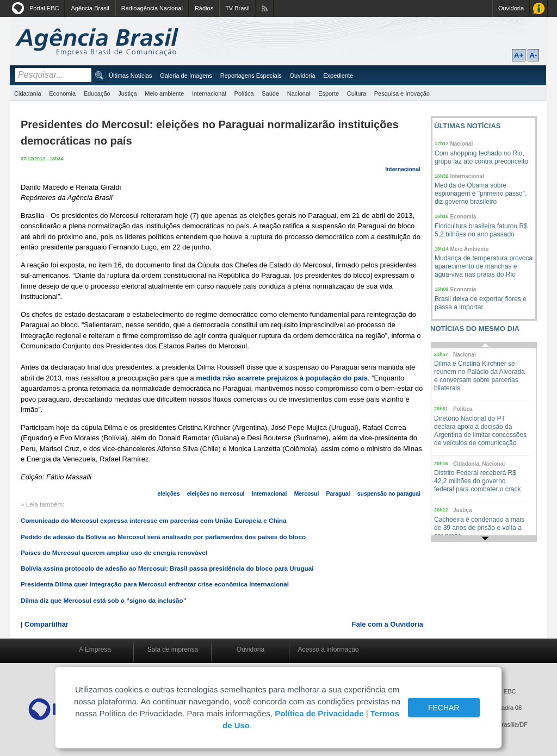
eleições (169, 494)
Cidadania (28, 93)
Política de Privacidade (319, 713)
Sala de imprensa (173, 649)
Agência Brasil (90, 8)
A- (534, 55)
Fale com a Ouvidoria (388, 624)
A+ (519, 55)
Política (244, 93)
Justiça (127, 93)
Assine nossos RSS (265, 8)
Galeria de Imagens (186, 76)
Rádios (204, 8)
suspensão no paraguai (389, 494)
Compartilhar (47, 624)
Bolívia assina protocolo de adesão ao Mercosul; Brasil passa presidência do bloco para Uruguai (167, 568)
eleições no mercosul (216, 494)
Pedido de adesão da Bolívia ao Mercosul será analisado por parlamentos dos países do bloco (163, 537)
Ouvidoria (511, 8)
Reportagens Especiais (251, 76)
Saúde (270, 93)
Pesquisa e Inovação (402, 93)
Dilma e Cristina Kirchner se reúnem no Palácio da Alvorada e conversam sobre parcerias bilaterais (479, 376)
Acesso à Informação (539, 8)
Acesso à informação (328, 649)
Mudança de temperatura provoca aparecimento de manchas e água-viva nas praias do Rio (484, 266)
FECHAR (444, 708)
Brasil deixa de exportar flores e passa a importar (481, 303)
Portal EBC (44, 8)
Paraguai (338, 494)
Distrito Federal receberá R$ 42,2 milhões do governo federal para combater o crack (477, 481)
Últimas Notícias (130, 76)
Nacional (299, 93)
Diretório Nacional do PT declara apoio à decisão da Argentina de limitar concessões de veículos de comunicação (480, 431)
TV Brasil (237, 8)
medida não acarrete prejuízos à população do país (282, 378)
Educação (97, 93)
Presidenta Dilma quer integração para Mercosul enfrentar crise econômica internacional (155, 584)
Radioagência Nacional (152, 8)
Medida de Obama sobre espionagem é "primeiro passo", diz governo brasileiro (481, 193)
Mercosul (307, 494)
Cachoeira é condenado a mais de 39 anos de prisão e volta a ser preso (479, 528)
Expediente (338, 76)
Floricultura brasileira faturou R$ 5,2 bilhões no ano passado (481, 230)
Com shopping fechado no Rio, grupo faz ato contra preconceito (481, 157)
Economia (62, 93)
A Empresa (95, 649)
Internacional (209, 93)
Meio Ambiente (470, 249)
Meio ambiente (164, 93)
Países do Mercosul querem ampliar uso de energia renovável (114, 552)
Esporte (329, 93)
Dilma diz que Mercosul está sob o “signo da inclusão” (104, 600)
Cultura (357, 93)
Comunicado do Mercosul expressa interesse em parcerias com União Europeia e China (153, 520)
